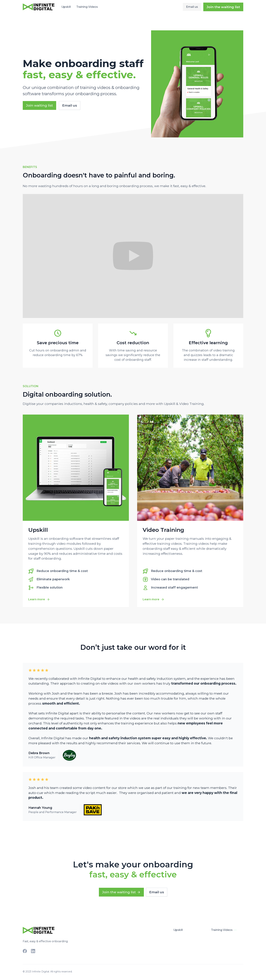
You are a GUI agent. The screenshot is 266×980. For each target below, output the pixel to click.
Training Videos (87, 7)
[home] (39, 7)
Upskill (66, 7)
